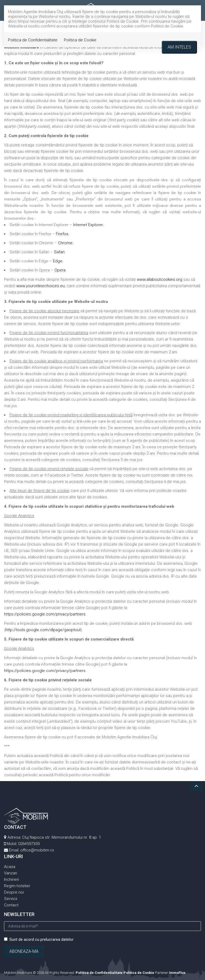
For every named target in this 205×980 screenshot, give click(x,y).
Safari (59, 252)
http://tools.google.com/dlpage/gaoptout (43, 630)
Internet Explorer (88, 225)
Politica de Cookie (80, 40)
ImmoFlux (177, 973)
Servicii (11, 899)
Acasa (10, 867)
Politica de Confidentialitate (33, 40)
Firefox (62, 234)
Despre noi (14, 892)
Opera (60, 270)
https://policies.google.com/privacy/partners (45, 614)
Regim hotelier (17, 886)
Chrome (65, 243)
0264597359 (29, 844)
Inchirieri (11, 879)
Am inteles (179, 47)
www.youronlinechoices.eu (40, 286)
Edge (58, 261)
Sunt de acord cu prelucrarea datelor (39, 939)
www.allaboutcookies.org (160, 279)
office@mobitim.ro (37, 850)
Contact (11, 905)
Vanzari (11, 873)
